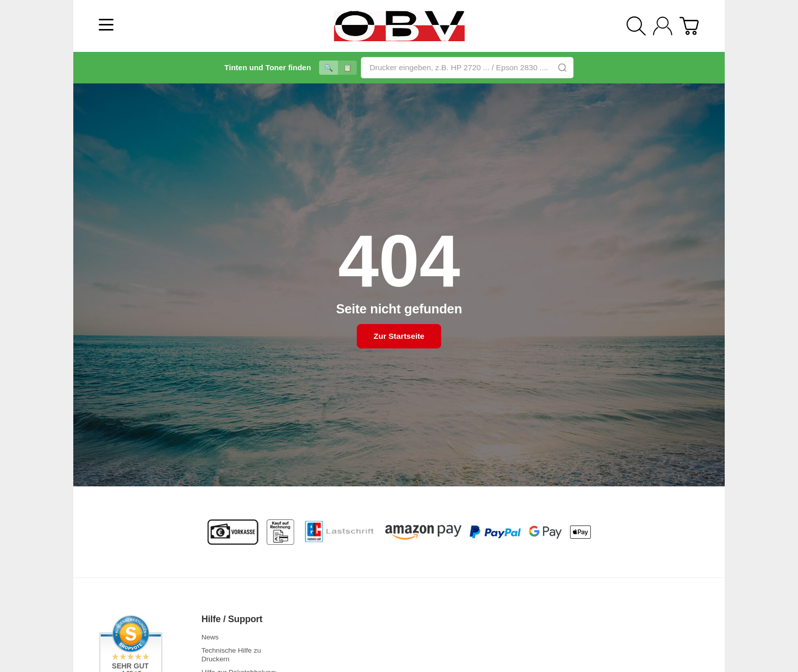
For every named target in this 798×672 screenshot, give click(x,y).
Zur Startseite (399, 337)
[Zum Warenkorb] (689, 26)
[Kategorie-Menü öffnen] (106, 25)
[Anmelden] (663, 26)
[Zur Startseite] (399, 26)
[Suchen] (636, 26)
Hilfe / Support (232, 619)
